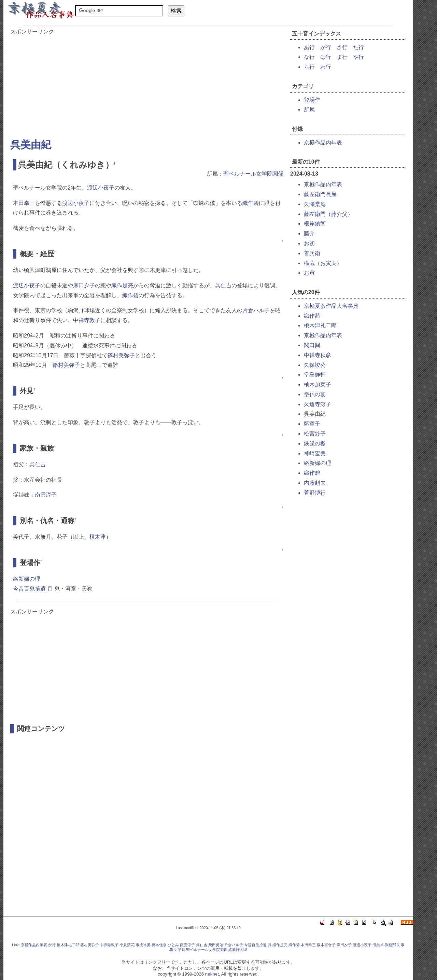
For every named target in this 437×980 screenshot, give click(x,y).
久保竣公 (315, 365)
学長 (182, 950)
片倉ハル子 (256, 310)
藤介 (309, 233)
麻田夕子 (84, 285)
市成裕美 (143, 945)
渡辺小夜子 (101, 188)
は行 (326, 57)
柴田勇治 (216, 945)
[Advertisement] (147, 83)
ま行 (342, 57)
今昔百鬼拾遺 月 (33, 589)
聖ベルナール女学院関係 (253, 174)
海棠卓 (378, 945)
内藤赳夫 (315, 483)
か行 (326, 47)
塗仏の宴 (315, 394)
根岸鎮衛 (315, 224)
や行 (358, 57)
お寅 (309, 273)
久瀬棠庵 (315, 204)
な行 (309, 57)
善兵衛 (312, 253)
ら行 (309, 67)
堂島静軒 (315, 375)
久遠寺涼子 (318, 404)
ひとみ (173, 945)
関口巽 (312, 345)
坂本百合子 (326, 945)
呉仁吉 (223, 285)
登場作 (312, 100)
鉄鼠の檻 (315, 444)
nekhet (212, 974)
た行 (358, 47)
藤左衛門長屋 (320, 194)
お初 (309, 243)
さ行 (342, 47)
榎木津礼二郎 (320, 325)
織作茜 (312, 316)
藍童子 (312, 424)
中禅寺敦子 (87, 320)
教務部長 (392, 945)
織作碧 (251, 203)
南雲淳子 (46, 495)
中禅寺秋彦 (318, 355)
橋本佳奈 (159, 945)
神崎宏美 (315, 453)
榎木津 (98, 537)
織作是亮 (122, 285)
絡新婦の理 (27, 579)
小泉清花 (127, 945)
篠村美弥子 (121, 355)
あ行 (309, 47)
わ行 (326, 67)
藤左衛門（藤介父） (328, 214)
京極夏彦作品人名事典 (331, 306)
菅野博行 (315, 493)
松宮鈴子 (315, 434)
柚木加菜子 (318, 384)
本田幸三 (24, 203)
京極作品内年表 (323, 143)
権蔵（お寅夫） (323, 263)
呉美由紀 (31, 145)
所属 (309, 109)
